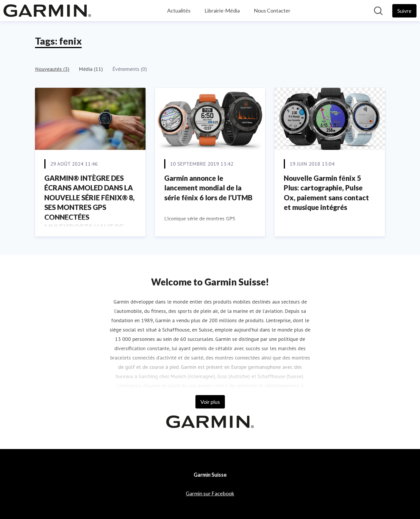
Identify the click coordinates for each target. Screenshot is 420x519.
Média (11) (91, 69)
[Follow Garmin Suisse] (404, 11)
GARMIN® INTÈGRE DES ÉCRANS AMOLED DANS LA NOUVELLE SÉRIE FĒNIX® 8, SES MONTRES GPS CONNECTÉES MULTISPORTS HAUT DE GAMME (90, 207)
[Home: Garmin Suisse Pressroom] (47, 11)
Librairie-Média (222, 10)
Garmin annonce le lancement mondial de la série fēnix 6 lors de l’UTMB (208, 188)
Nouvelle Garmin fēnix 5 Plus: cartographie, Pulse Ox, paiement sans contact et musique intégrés (326, 193)
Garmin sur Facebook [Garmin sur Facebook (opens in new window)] (210, 493)
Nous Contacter (272, 10)
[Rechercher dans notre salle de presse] (378, 11)
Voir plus (210, 402)
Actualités (179, 10)
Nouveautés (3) (52, 69)
